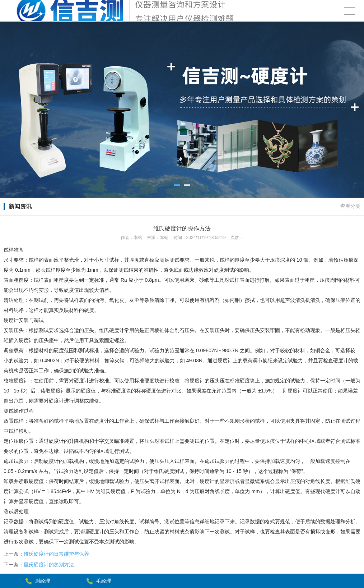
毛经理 (104, 581)
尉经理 (43, 581)
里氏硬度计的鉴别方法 (49, 565)
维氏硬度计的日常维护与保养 (56, 554)
